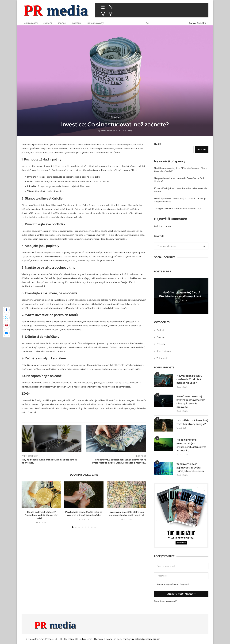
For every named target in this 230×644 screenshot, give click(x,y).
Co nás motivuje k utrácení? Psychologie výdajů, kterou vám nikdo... (41, 515)
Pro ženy (76, 23)
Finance (61, 23)
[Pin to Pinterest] (6, 325)
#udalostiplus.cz (109, 131)
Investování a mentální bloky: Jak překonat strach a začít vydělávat (126, 514)
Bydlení (47, 23)
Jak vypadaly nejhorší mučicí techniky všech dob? (178, 208)
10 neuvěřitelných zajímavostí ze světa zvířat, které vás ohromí (190, 468)
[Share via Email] (6, 333)
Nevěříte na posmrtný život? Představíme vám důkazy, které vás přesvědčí (191, 402)
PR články (98, 639)
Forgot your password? (165, 601)
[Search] (148, 23)
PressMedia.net (36, 639)
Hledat (158, 144)
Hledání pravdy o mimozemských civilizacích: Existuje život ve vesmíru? (191, 445)
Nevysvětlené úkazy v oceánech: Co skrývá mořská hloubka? (189, 379)
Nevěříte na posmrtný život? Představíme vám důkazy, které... (181, 294)
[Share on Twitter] (6, 318)
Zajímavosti (31, 23)
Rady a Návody (95, 23)
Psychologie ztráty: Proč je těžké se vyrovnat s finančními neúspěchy (84, 514)
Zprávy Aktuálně (198, 23)
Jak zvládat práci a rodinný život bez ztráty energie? (192, 422)
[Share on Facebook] (6, 310)
